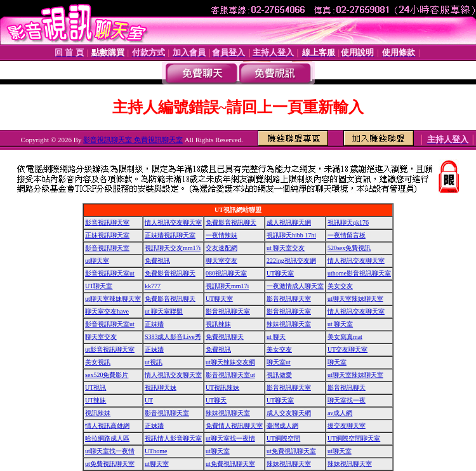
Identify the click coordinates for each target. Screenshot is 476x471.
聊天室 (337, 362)
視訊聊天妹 (161, 388)
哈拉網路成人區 (107, 438)
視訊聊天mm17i (227, 286)
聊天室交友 (221, 261)
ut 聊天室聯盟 (164, 311)
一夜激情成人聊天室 (295, 286)
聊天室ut (279, 362)
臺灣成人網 (282, 426)
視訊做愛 (279, 375)
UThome (156, 451)
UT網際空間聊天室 (354, 438)
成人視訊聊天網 (289, 222)
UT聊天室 (280, 273)
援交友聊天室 (347, 426)
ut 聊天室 (340, 324)
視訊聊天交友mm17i (173, 248)
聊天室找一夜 (347, 400)
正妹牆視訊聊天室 (170, 235)
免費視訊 (157, 261)
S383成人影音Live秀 (173, 337)
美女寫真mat (345, 337)
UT (149, 400)
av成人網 (340, 413)
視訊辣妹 (218, 324)
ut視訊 (154, 362)
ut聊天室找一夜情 (230, 438)
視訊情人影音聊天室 (173, 438)
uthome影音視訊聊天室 (359, 273)
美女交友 (340, 286)
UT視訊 (96, 388)
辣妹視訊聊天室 (289, 324)
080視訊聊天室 (226, 273)
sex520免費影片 (107, 375)
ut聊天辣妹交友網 (230, 362)
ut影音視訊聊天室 (110, 349)
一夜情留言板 (347, 235)
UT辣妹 (96, 400)
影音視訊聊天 (347, 388)
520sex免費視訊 (349, 248)
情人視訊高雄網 (107, 426)
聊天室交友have (107, 311)
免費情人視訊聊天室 (234, 426)
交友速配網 (221, 248)
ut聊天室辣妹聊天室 (113, 299)
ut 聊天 (276, 337)
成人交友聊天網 (289, 413)
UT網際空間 (283, 438)
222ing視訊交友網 (291, 261)
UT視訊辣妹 (222, 388)
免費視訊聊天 (225, 337)
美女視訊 (98, 362)
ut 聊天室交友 (286, 248)
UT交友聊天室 (347, 349)
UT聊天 (216, 400)
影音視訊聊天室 (107, 222)
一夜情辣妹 (221, 235)
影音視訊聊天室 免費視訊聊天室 (133, 140)
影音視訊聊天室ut (110, 273)
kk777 (153, 286)
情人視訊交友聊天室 (173, 222)
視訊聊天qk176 (348, 222)
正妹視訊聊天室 (107, 235)
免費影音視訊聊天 (231, 222)
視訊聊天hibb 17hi (291, 235)
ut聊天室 (97, 261)
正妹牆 (154, 324)
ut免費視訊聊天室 (291, 451)
